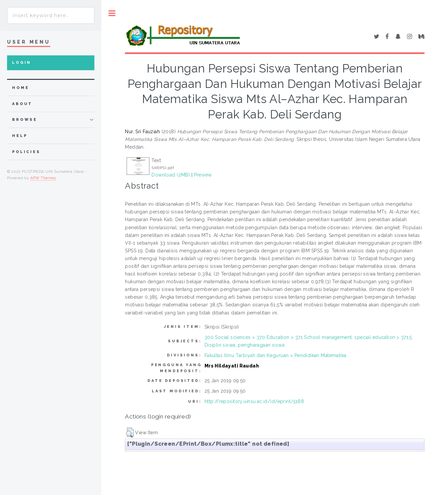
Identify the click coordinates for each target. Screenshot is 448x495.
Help (20, 136)
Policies (26, 152)
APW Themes (43, 178)
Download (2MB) (171, 175)
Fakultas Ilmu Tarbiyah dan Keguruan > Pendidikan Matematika (276, 355)
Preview (203, 175)
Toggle (112, 13)
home (20, 88)
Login (22, 63)
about (22, 104)
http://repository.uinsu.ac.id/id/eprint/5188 (254, 401)
